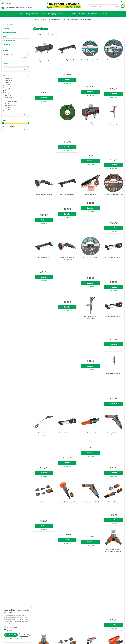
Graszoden (6, 29)
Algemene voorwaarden (104, 608)
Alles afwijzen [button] (24, 635)
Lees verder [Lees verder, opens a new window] (15, 624)
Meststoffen (7, 44)
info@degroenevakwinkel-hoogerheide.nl (19, 7)
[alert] (17, 624)
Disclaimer (99, 612)
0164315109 (38, 613)
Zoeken (5, 50)
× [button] (30, 608)
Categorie (6, 64)
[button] (5, 627)
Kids (4, 37)
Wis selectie (25, 58)
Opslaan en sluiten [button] (11, 635)
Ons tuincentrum (101, 617)
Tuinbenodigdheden (9, 40)
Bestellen (44, 71)
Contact (99, 615)
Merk (5, 76)
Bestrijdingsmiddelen (9, 33)
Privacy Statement (102, 610)
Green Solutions (75, 640)
